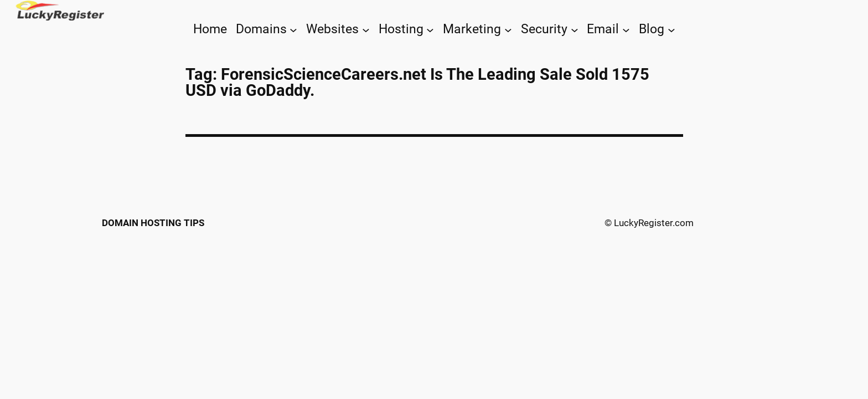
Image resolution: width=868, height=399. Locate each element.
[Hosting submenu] (430, 29)
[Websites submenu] (366, 29)
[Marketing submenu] (508, 29)
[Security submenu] (575, 29)
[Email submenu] (626, 29)
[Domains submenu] (293, 29)
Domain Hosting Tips (153, 223)
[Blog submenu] (671, 29)
